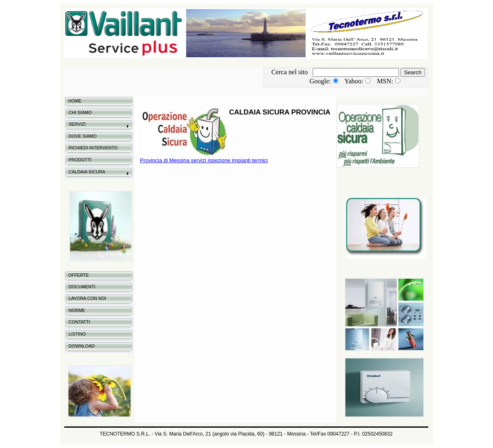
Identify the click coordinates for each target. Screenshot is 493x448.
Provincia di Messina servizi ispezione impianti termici (204, 160)
